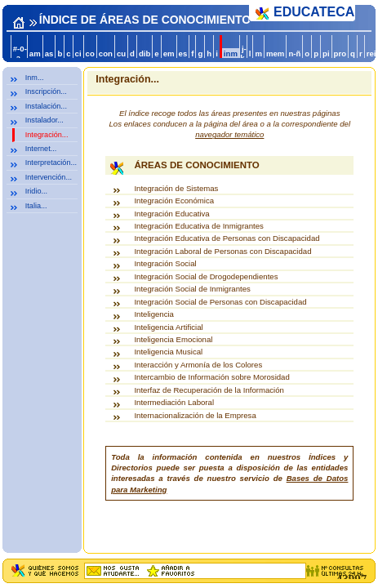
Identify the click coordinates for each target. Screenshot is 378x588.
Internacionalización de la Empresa (195, 415)
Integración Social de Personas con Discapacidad (220, 302)
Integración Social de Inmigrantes (192, 289)
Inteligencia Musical (168, 352)
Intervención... (49, 177)
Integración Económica (174, 200)
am (35, 53)
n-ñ (294, 53)
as (49, 53)
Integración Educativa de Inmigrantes (198, 226)
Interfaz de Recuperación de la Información (209, 390)
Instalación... (46, 106)
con (106, 53)
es (183, 53)
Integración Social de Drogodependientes (206, 276)
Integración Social (165, 263)
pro (340, 53)
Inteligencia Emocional (173, 339)
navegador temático (229, 134)
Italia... (36, 206)
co (90, 53)
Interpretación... (51, 163)
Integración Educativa (171, 214)
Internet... (41, 149)
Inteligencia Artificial (168, 327)
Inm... (35, 78)
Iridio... (36, 191)
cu (121, 53)
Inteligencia (154, 314)
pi (326, 53)
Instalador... (44, 120)
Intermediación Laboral (174, 402)
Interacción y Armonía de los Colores (198, 365)
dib (145, 53)
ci (78, 53)
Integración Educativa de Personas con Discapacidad (227, 238)
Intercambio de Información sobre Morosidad (211, 377)
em (169, 53)
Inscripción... (46, 91)
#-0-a (20, 53)
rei (371, 53)
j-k (243, 53)
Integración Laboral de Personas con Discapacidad (222, 251)
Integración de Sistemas (176, 188)
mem (275, 53)
